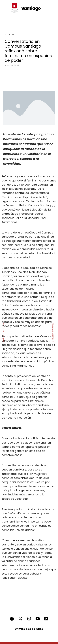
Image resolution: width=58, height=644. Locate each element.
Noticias (10, 35)
